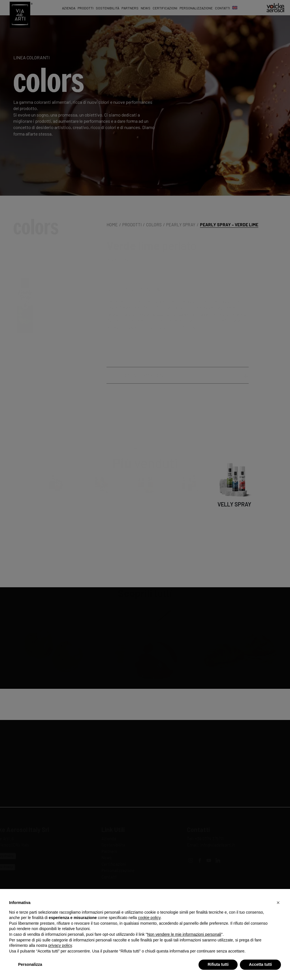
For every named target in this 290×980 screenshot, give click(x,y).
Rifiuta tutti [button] (218, 964)
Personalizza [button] (30, 964)
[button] (278, 903)
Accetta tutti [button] (260, 964)
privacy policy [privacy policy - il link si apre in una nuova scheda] (60, 945)
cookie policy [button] (149, 918)
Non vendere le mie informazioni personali (184, 934)
